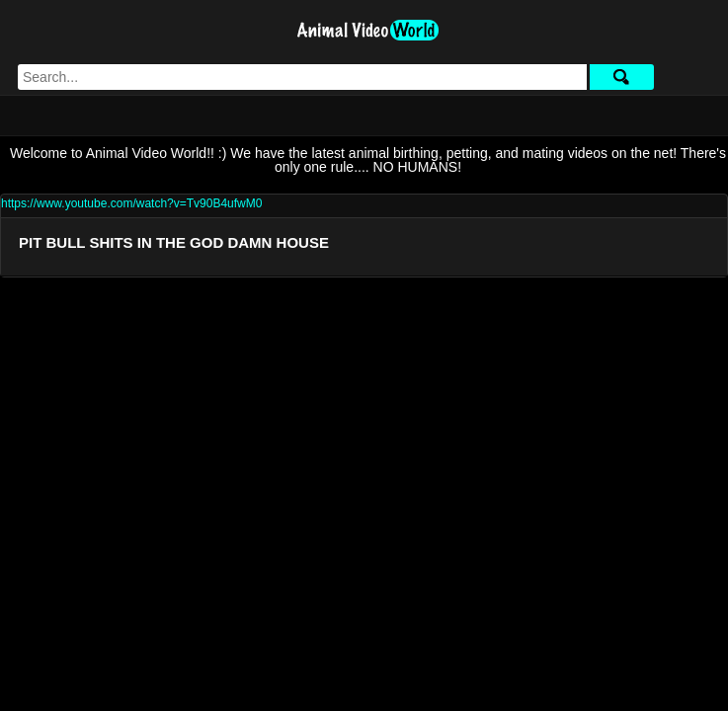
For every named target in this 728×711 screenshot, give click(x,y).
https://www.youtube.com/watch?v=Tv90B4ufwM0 (131, 203)
